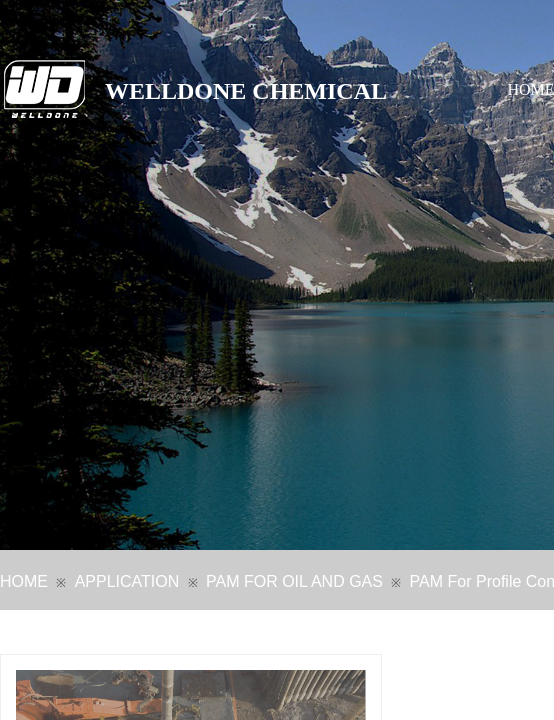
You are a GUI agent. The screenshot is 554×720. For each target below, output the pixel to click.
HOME (24, 581)
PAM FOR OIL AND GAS (294, 581)
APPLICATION (127, 581)
